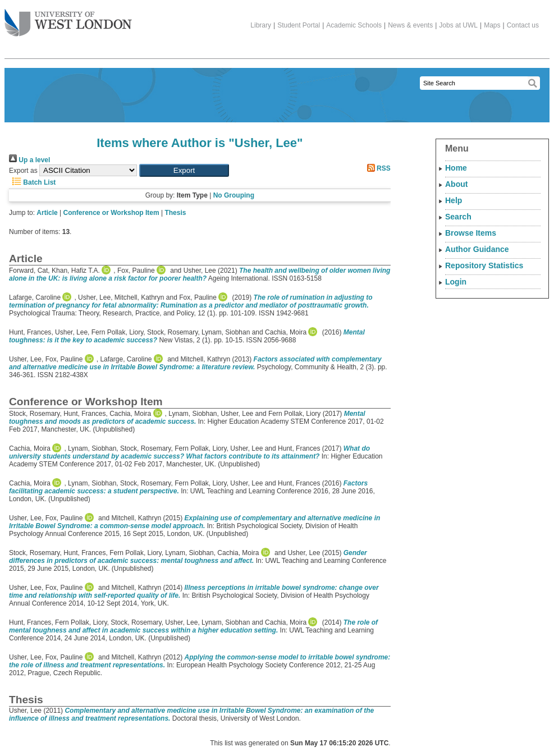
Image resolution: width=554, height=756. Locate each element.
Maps (492, 25)
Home (456, 168)
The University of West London (68, 19)
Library (261, 25)
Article (47, 213)
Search (458, 217)
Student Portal (299, 25)
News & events (410, 25)
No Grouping (234, 195)
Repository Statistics (484, 265)
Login (456, 282)
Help (454, 200)
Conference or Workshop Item (111, 213)
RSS (377, 168)
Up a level (29, 160)
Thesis (175, 213)
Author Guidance (477, 249)
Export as (23, 171)
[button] (184, 170)
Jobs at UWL (458, 25)
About (456, 184)
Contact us (523, 25)
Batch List (32, 182)
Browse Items (471, 233)
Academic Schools (354, 25)
